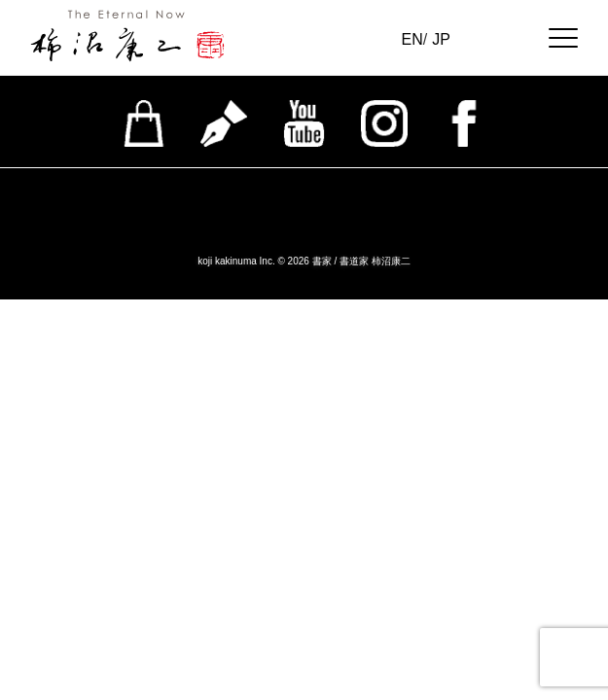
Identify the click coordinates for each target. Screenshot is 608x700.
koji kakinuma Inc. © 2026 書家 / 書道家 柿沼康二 (304, 261)
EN (412, 39)
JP (441, 39)
